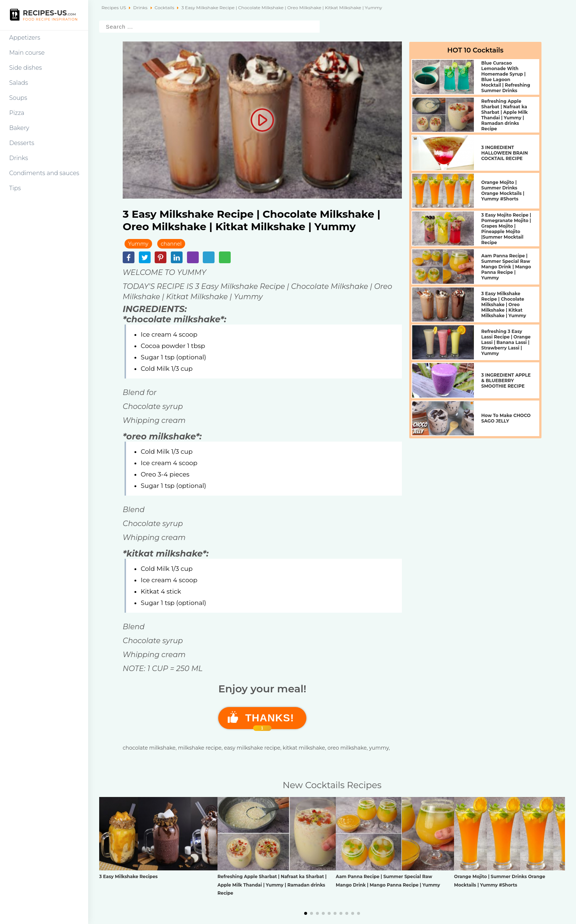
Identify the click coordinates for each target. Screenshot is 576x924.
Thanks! (270, 721)
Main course (27, 53)
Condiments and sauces (44, 173)
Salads (19, 83)
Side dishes (26, 68)
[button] (306, 913)
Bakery (19, 128)
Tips (15, 188)
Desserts (22, 143)
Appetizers (25, 38)
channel (171, 244)
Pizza (17, 113)
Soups (18, 98)
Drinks (19, 158)
